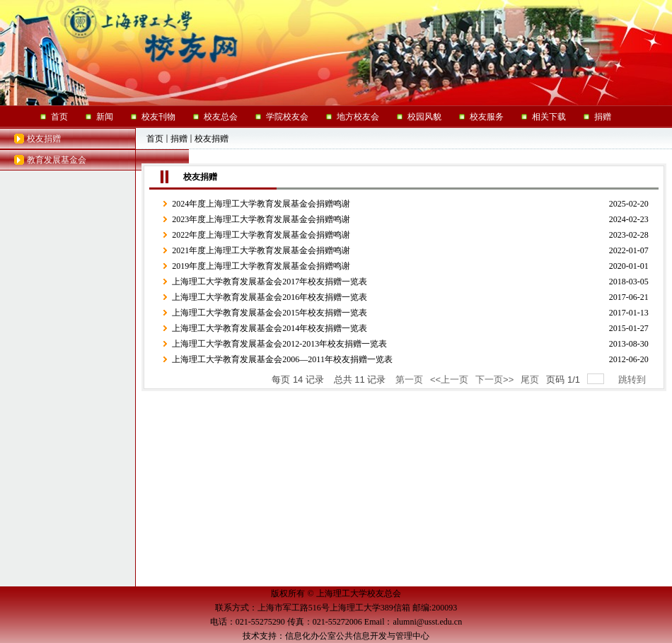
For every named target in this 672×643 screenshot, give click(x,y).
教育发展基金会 (57, 160)
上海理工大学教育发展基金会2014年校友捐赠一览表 (270, 328)
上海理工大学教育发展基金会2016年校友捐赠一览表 (270, 297)
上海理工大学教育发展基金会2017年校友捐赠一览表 (270, 282)
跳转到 (633, 380)
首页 (155, 139)
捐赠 (179, 139)
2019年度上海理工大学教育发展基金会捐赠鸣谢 (261, 266)
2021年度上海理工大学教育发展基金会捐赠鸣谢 (261, 250)
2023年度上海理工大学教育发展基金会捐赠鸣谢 (261, 219)
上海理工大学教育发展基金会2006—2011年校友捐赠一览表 (282, 359)
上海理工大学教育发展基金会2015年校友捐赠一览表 (270, 313)
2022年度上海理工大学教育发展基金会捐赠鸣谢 (261, 235)
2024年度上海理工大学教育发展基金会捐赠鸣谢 (261, 204)
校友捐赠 (44, 139)
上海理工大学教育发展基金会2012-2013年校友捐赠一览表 (279, 344)
